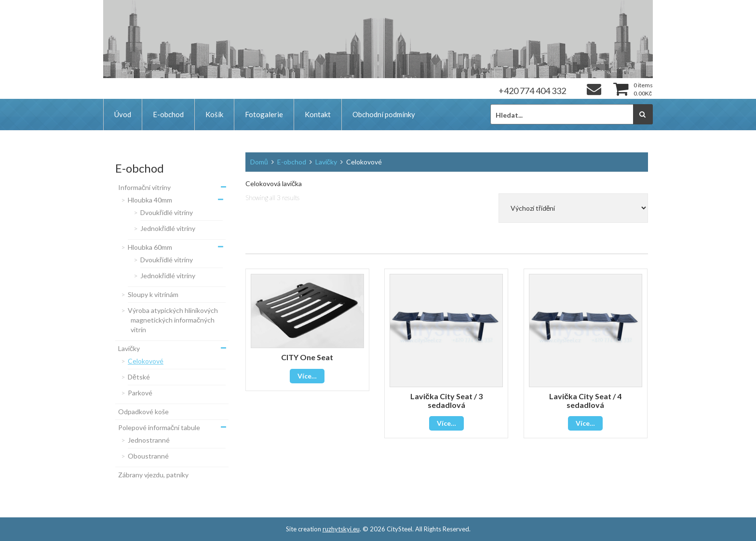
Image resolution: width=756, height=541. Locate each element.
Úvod (123, 114)
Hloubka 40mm (150, 200)
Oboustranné (148, 456)
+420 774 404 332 (532, 91)
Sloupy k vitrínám (153, 294)
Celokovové (146, 361)
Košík (214, 114)
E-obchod (168, 114)
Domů (259, 162)
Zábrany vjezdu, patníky (153, 475)
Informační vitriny (144, 187)
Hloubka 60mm (150, 247)
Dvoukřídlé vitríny (167, 212)
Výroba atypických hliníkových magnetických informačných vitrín (173, 320)
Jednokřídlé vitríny (168, 228)
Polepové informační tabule (159, 427)
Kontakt (318, 114)
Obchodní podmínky (384, 114)
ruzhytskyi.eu (341, 529)
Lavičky (129, 348)
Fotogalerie (264, 114)
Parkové (140, 393)
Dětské (139, 377)
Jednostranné (149, 440)
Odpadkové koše (143, 412)
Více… (307, 376)
